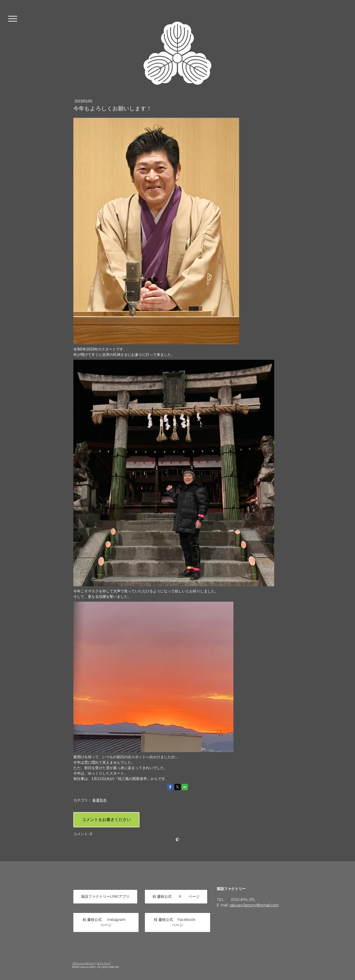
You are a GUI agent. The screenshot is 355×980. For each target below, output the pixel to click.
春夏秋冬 (100, 800)
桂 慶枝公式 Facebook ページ (177, 922)
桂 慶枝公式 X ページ (176, 897)
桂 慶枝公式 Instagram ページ (106, 922)
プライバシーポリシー (84, 963)
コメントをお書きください (106, 820)
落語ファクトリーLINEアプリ (105, 897)
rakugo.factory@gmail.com (254, 905)
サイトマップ (104, 963)
